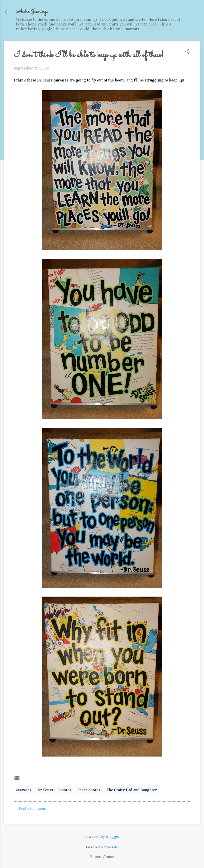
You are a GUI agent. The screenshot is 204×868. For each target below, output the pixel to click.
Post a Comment (33, 809)
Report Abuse (102, 857)
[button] (187, 52)
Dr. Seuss (45, 790)
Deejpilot (113, 847)
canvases (24, 790)
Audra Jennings (32, 12)
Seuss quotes (89, 790)
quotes (65, 790)
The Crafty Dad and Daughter (132, 790)
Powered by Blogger (102, 837)
